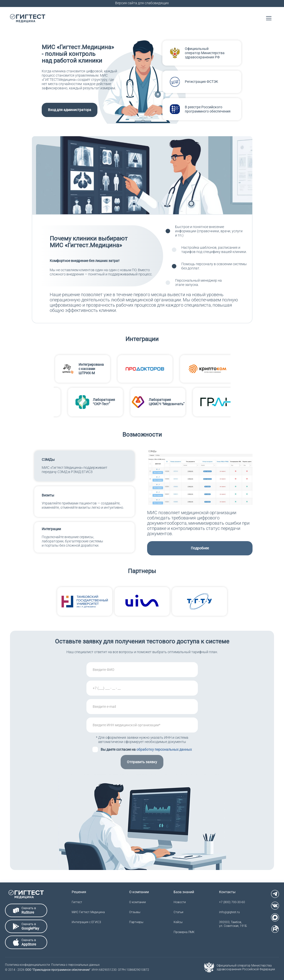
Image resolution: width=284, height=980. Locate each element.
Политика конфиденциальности (27, 965)
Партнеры (136, 922)
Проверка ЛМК (184, 932)
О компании (138, 902)
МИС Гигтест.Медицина (88, 912)
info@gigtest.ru (229, 912)
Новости (180, 902)
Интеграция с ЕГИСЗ (86, 922)
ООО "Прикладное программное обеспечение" (58, 970)
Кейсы (178, 922)
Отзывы (135, 912)
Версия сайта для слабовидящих (142, 3)
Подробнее (200, 548)
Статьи (178, 912)
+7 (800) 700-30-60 (232, 902)
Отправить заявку (142, 762)
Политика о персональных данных (75, 965)
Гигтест (77, 902)
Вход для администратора (70, 110)
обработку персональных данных (164, 749)
